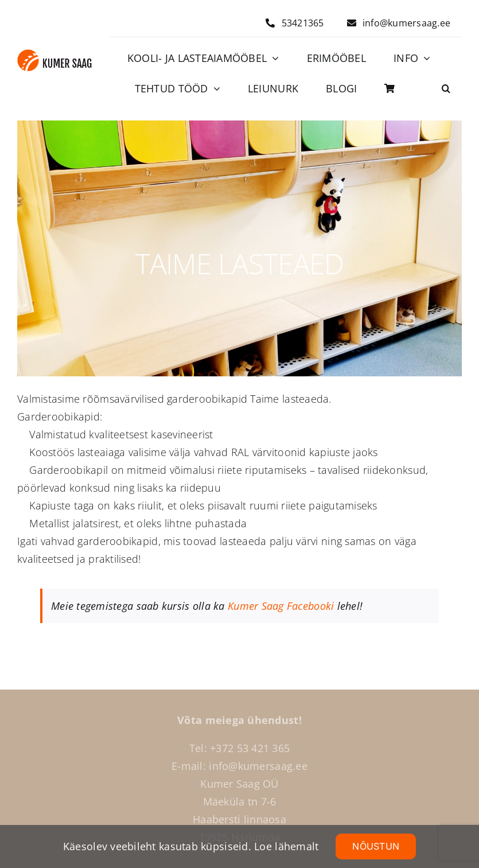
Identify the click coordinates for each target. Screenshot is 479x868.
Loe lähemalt (286, 846)
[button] (446, 89)
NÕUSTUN (376, 846)
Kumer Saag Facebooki (281, 606)
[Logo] (54, 55)
